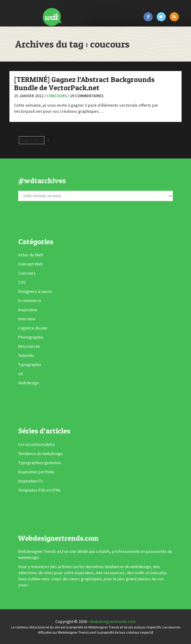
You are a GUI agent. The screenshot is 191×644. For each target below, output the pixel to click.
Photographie (31, 337)
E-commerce (30, 301)
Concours (57, 96)
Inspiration (28, 310)
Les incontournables (37, 444)
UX (21, 374)
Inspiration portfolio (36, 472)
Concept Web (31, 264)
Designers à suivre (35, 291)
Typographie (30, 365)
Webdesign (29, 383)
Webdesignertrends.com (113, 621)
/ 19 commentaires (86, 96)
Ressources (29, 346)
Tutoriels (26, 355)
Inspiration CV (31, 481)
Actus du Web (31, 255)
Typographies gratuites (40, 463)
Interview (27, 319)
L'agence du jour (33, 328)
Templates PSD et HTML (40, 490)
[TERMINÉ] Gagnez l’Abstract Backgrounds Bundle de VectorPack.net (84, 83)
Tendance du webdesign (40, 454)
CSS (22, 282)
